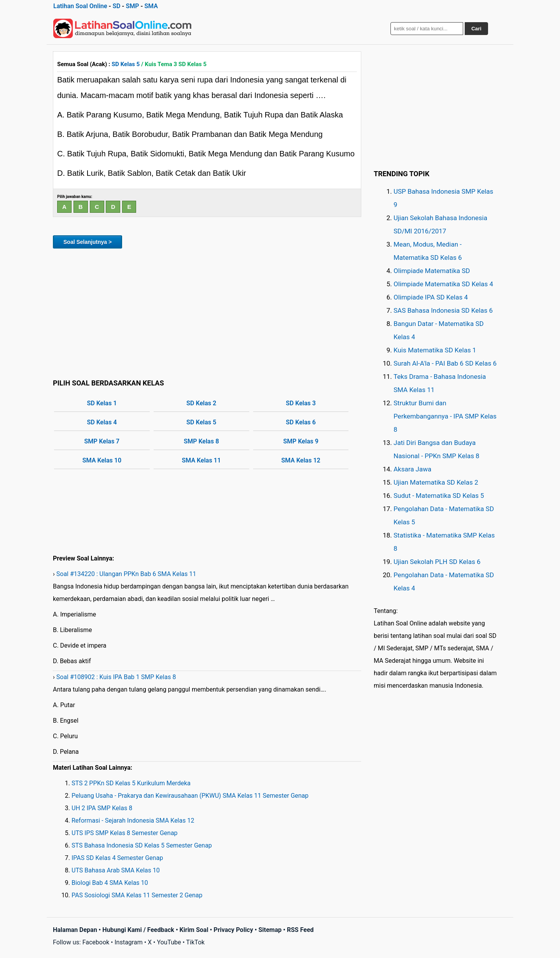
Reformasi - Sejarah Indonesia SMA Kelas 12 (133, 821)
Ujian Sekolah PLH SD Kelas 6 (437, 562)
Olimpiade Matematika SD (432, 271)
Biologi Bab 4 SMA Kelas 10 (110, 883)
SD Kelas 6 (301, 422)
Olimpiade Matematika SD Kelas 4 (443, 284)
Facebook (96, 942)
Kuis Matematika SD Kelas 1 (435, 350)
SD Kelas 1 (102, 403)
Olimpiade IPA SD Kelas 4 (431, 297)
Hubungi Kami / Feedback (138, 930)
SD (116, 6)
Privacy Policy (233, 930)
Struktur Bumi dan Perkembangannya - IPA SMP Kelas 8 (445, 416)
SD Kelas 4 (102, 422)
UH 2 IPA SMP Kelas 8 (102, 808)
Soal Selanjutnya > (87, 242)
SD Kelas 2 (201, 403)
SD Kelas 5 (126, 64)
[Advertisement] (207, 312)
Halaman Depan (75, 930)
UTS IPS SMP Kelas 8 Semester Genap (125, 833)
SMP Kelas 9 (301, 441)
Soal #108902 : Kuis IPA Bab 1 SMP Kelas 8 (116, 677)
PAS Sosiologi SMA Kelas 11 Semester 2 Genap (137, 895)
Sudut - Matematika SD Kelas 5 (439, 496)
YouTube (169, 942)
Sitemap (270, 930)
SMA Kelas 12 (301, 460)
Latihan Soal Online (80, 6)
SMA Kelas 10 (102, 460)
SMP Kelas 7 (102, 441)
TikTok (196, 942)
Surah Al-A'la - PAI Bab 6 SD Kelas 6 (445, 363)
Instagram (128, 942)
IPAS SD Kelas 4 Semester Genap (117, 858)
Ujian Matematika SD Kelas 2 (436, 482)
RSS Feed (300, 930)
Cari (476, 29)
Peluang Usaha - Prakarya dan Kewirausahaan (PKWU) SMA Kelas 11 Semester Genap (190, 796)
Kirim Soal (194, 930)
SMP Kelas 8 (201, 441)
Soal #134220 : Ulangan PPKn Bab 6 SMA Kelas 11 (126, 574)
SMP (132, 6)
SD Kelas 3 (301, 403)
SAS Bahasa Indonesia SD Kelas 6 (443, 310)
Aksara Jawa (412, 469)
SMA (151, 6)
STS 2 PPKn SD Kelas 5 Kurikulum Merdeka (131, 783)
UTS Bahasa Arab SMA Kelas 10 (116, 870)
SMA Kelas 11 (201, 460)
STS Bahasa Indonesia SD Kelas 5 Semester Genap (142, 845)
